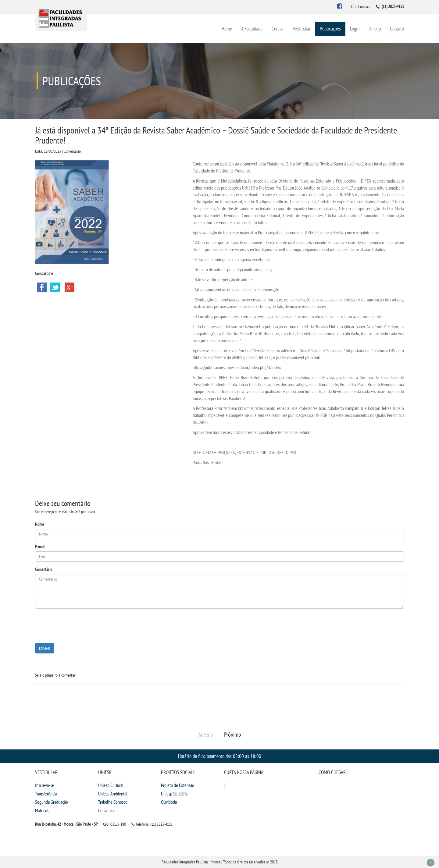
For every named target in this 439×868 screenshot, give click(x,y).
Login (355, 28)
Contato (397, 28)
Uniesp (375, 28)
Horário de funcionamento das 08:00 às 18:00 (220, 756)
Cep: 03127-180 (114, 824)
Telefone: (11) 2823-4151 (152, 824)
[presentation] (81, 625)
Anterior (207, 735)
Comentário (44, 569)
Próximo (233, 735)
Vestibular (302, 28)
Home (227, 28)
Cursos (278, 28)
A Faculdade (252, 28)
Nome (39, 524)
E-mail (40, 547)
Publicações (330, 28)
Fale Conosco (361, 6)
